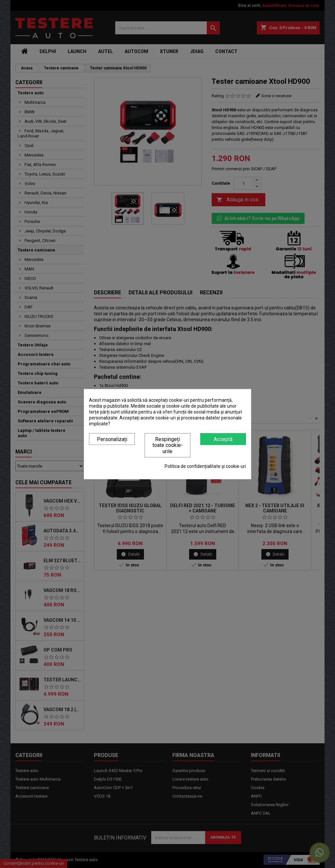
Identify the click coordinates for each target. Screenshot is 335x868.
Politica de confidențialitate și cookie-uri (205, 466)
